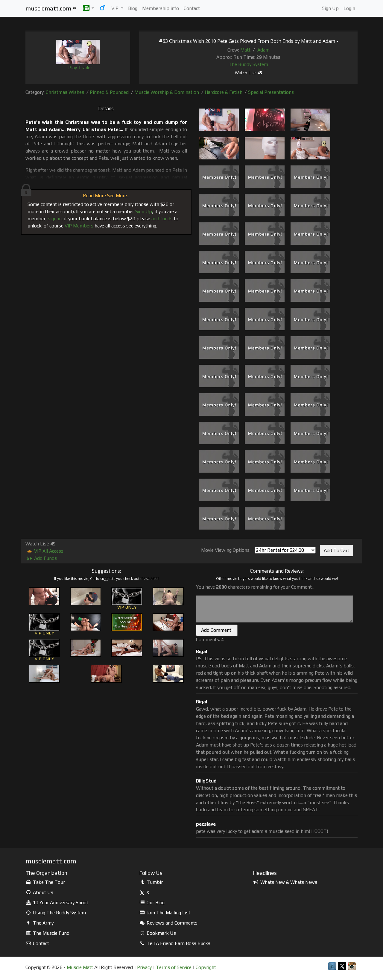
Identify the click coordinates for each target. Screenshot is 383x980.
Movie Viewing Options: (226, 550)
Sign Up (330, 8)
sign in (55, 219)
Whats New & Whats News (285, 882)
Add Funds (41, 558)
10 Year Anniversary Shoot (57, 903)
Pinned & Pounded (109, 92)
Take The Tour (45, 882)
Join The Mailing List (165, 913)
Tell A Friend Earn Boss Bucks (175, 943)
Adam (263, 50)
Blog (133, 8)
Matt (245, 50)
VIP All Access (44, 551)
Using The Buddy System (56, 913)
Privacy (144, 967)
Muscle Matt (80, 967)
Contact (192, 8)
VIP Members (79, 226)
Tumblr (151, 882)
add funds (162, 219)
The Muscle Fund (47, 933)
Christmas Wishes (65, 92)
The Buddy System (248, 64)
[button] (88, 8)
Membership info (161, 8)
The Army (39, 923)
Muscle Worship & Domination (167, 92)
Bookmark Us (158, 933)
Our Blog (152, 903)
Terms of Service (174, 967)
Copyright (206, 967)
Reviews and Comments (168, 923)
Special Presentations (271, 92)
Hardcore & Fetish (224, 92)
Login (349, 8)
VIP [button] (115, 8)
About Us (39, 892)
